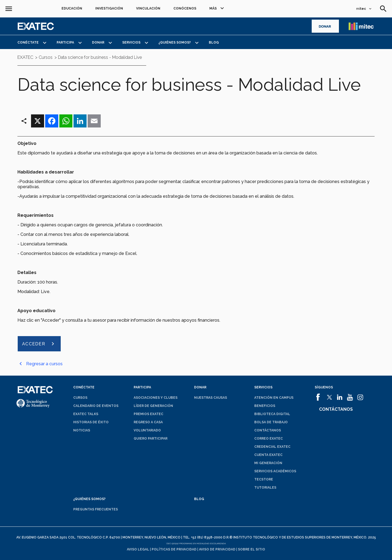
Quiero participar (151, 439)
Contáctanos (268, 430)
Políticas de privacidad (174, 549)
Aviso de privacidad (217, 549)
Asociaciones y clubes (156, 398)
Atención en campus (274, 398)
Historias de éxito (91, 422)
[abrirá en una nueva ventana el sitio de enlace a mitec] (361, 26)
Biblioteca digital (272, 414)
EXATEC (25, 57)
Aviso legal (138, 549)
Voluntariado (147, 430)
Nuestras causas (211, 398)
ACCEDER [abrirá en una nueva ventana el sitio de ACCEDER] (34, 344)
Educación (72, 8)
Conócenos (185, 8)
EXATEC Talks (86, 414)
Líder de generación (153, 406)
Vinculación (148, 8)
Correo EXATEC (269, 439)
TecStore (264, 479)
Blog (214, 42)
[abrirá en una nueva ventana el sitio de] (325, 26)
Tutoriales (265, 488)
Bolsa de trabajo (271, 422)
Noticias (82, 430)
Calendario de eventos (96, 406)
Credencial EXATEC (272, 447)
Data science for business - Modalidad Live (100, 57)
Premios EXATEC (148, 414)
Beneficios (265, 406)
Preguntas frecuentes (96, 509)
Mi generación (268, 463)
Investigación (109, 8)
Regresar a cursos (44, 364)
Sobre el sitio (252, 549)
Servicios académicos (275, 471)
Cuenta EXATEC (268, 455)
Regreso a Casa (148, 422)
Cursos (80, 398)
